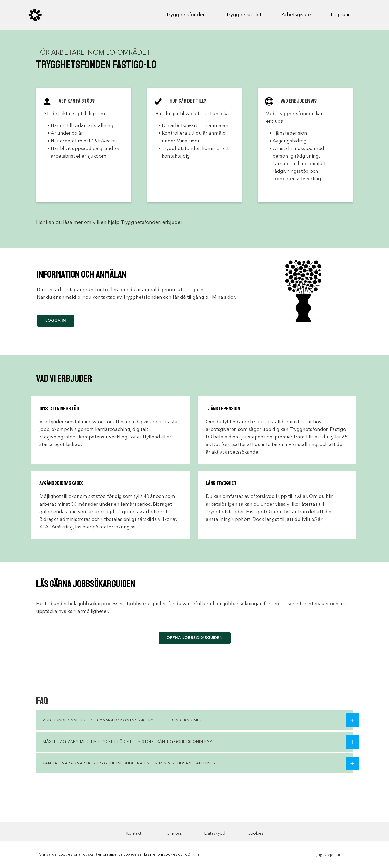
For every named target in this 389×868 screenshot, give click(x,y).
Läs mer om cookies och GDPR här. (173, 855)
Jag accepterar (329, 854)
